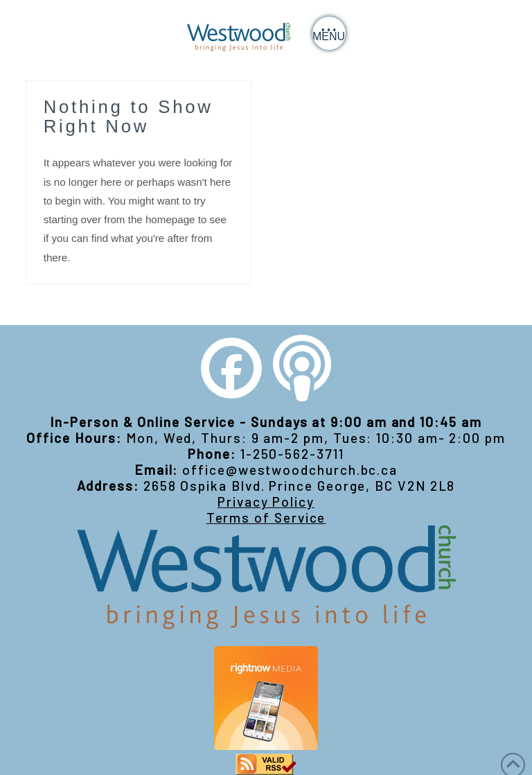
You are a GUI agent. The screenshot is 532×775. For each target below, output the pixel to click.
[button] (329, 33)
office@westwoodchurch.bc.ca (290, 470)
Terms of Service (266, 517)
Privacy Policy (266, 502)
